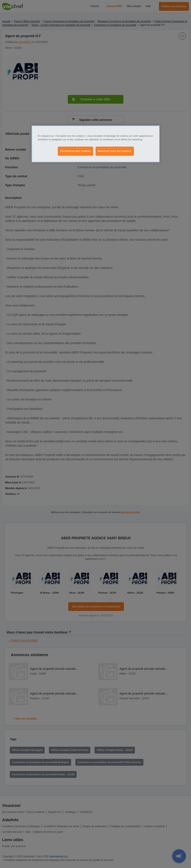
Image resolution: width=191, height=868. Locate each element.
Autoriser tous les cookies (115, 151)
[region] (96, 144)
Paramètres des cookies (75, 151)
